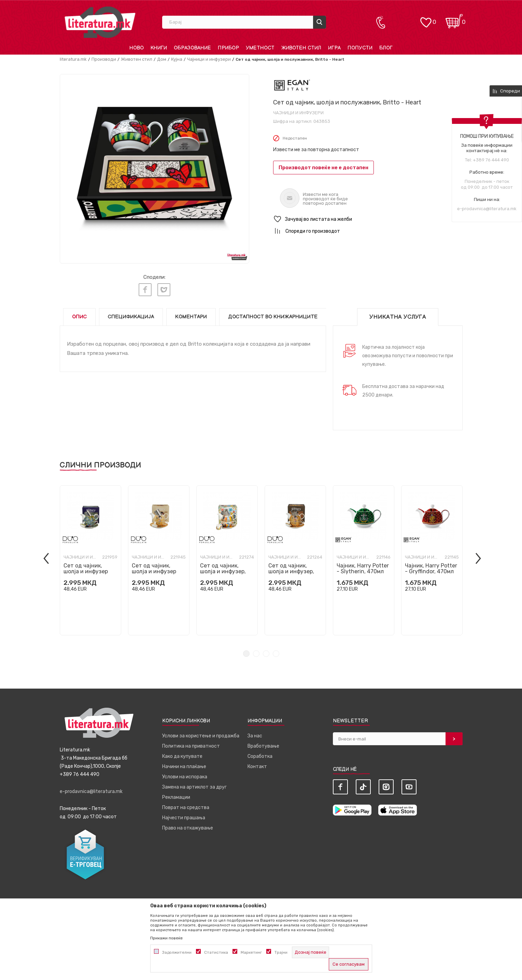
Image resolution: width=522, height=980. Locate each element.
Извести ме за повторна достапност (316, 150)
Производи (104, 59)
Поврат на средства (186, 808)
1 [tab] (246, 654)
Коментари (191, 317)
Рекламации (176, 797)
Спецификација (131, 317)
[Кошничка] (454, 19)
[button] (368, 219)
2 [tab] (256, 654)
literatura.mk (73, 59)
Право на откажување (188, 828)
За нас (255, 736)
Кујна (177, 59)
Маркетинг (251, 952)
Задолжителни (177, 952)
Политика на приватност (191, 746)
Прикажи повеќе (166, 938)
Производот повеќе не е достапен (323, 168)
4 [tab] (276, 654)
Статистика (216, 952)
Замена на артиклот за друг (194, 787)
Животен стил (137, 59)
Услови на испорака (185, 777)
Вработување (263, 746)
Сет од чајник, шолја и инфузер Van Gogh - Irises (86, 571)
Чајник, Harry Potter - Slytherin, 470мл (363, 568)
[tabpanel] (90, 560)
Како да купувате (182, 756)
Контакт (257, 767)
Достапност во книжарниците (273, 317)
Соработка (260, 756)
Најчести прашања (184, 818)
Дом (162, 59)
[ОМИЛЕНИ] (426, 19)
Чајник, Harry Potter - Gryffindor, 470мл (431, 568)
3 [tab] (266, 654)
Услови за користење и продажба (201, 736)
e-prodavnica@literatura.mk (487, 209)
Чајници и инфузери (209, 59)
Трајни (281, 952)
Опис (79, 317)
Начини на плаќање (184, 767)
